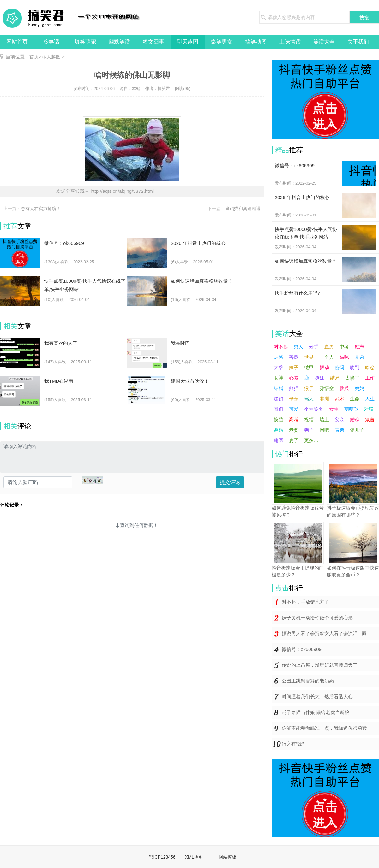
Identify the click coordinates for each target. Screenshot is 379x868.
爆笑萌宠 (85, 42)
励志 (359, 347)
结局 (335, 378)
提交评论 (230, 482)
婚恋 (355, 419)
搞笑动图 (256, 42)
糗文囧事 (153, 42)
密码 (340, 367)
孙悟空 (327, 388)
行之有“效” (293, 744)
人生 (370, 399)
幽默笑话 (119, 42)
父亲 (340, 419)
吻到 (355, 367)
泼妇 (279, 399)
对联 (369, 409)
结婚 (279, 388)
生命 (355, 399)
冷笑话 (51, 42)
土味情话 (290, 42)
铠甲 (309, 367)
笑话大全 (324, 42)
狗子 (309, 430)
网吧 (324, 430)
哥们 (279, 409)
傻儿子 (357, 430)
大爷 (279, 367)
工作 (370, 378)
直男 (329, 347)
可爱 (294, 409)
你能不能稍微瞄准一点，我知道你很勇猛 (324, 728)
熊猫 (294, 388)
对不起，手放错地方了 (305, 602)
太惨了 (352, 378)
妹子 (294, 367)
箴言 (370, 419)
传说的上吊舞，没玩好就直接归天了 (320, 665)
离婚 (279, 430)
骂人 (309, 399)
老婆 (294, 430)
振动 (324, 367)
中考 (344, 347)
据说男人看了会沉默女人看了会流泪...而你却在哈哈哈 (330, 633)
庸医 (279, 440)
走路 (279, 357)
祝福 (309, 419)
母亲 (294, 399)
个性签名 (314, 409)
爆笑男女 (222, 42)
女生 (334, 409)
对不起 (281, 347)
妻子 (294, 440)
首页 (34, 57)
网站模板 (227, 857)
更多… (311, 440)
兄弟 (359, 357)
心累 (294, 378)
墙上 (324, 419)
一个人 (327, 357)
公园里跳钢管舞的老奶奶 (308, 681)
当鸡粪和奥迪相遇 (243, 209)
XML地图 (194, 857)
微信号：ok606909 (302, 649)
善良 (294, 357)
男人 (298, 347)
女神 (279, 378)
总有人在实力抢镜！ (41, 209)
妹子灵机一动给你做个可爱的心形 (317, 618)
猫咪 (344, 357)
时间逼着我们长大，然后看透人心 (317, 697)
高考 (294, 419)
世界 (309, 357)
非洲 (324, 399)
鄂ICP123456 (162, 857)
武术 (340, 399)
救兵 (344, 388)
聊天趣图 (188, 42)
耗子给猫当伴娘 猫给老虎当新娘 (316, 712)
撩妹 (320, 378)
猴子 (309, 388)
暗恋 (370, 367)
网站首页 (17, 42)
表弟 (340, 430)
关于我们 (358, 42)
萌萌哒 (351, 409)
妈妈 (359, 388)
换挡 (279, 419)
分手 (314, 347)
